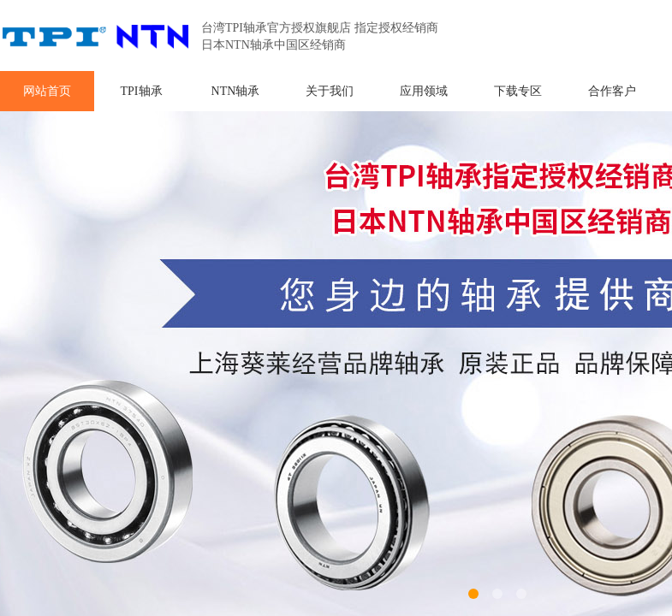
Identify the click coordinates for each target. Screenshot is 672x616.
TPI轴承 (142, 91)
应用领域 (424, 91)
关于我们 (330, 91)
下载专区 (518, 91)
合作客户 (612, 91)
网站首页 (47, 91)
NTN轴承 (236, 91)
